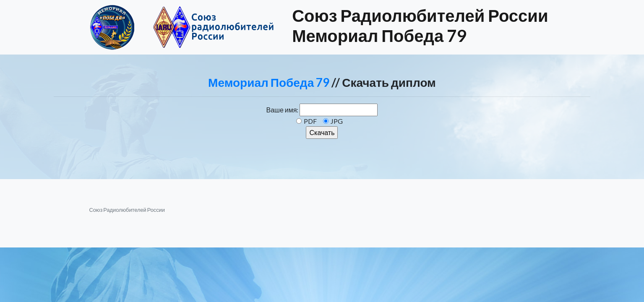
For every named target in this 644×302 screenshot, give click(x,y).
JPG (337, 121)
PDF (310, 121)
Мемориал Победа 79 (269, 82)
